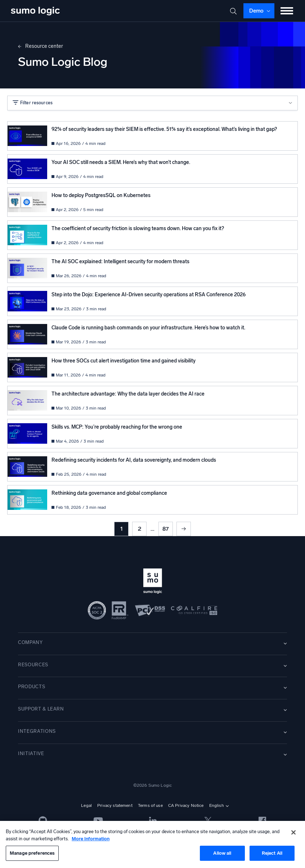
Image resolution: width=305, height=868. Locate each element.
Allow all (222, 853)
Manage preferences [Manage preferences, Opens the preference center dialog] (32, 853)
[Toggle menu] (287, 11)
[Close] (293, 832)
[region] (152, 844)
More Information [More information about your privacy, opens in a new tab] (91, 839)
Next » (184, 529)
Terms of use (150, 805)
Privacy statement (115, 805)
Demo (256, 11)
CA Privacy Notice (186, 805)
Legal (86, 805)
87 (166, 529)
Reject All (272, 853)
